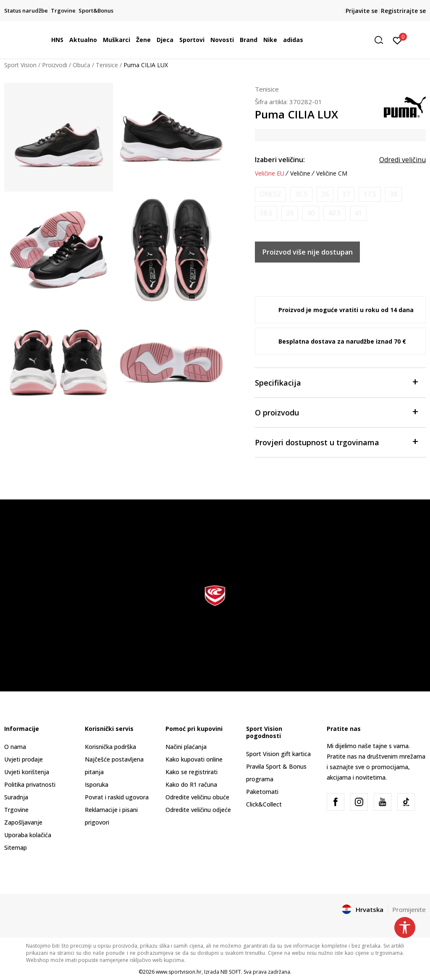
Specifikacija (336, 382)
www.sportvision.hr (179, 972)
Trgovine (16, 810)
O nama (15, 747)
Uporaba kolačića (28, 835)
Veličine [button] (300, 173)
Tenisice (107, 65)
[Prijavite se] (397, 40)
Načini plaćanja (186, 747)
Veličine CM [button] (332, 173)
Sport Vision (20, 65)
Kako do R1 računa (191, 784)
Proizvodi (55, 65)
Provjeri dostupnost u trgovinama (336, 442)
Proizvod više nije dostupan (308, 252)
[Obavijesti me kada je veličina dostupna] (270, 194)
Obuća (81, 65)
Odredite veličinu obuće (197, 797)
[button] (382, 40)
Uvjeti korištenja (27, 772)
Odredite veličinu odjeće (198, 810)
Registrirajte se (403, 11)
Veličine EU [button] (270, 173)
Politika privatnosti (30, 784)
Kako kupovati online (194, 759)
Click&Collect (264, 804)
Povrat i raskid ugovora (117, 797)
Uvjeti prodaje (24, 759)
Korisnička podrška (110, 747)
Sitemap (16, 847)
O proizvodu (336, 412)
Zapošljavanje (23, 822)
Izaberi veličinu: (280, 160)
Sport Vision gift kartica (278, 754)
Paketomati (262, 792)
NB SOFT (231, 972)
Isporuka (97, 784)
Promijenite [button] (409, 909)
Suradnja (16, 797)
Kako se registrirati (191, 772)
